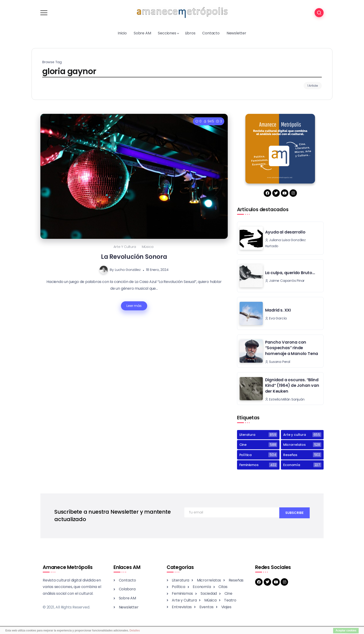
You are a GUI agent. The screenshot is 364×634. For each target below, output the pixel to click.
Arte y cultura (125, 247)
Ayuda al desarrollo (285, 232)
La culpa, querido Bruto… (290, 273)
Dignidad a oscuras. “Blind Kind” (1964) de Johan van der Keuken (292, 386)
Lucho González (128, 270)
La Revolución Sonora (134, 257)
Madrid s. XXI (278, 310)
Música (148, 247)
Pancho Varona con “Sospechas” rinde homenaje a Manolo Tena (292, 348)
